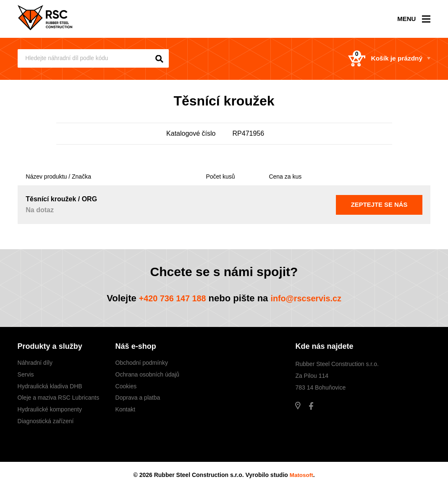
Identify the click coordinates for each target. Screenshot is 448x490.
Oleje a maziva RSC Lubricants (59, 398)
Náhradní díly (35, 363)
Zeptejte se (379, 204)
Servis (26, 374)
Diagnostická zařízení (46, 421)
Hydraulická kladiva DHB (50, 386)
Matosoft (301, 475)
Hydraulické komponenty (50, 409)
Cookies (126, 386)
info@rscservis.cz (310, 298)
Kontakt (125, 409)
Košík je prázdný (380, 59)
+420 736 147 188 (168, 298)
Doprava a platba (138, 398)
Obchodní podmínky (142, 363)
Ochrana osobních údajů (148, 374)
